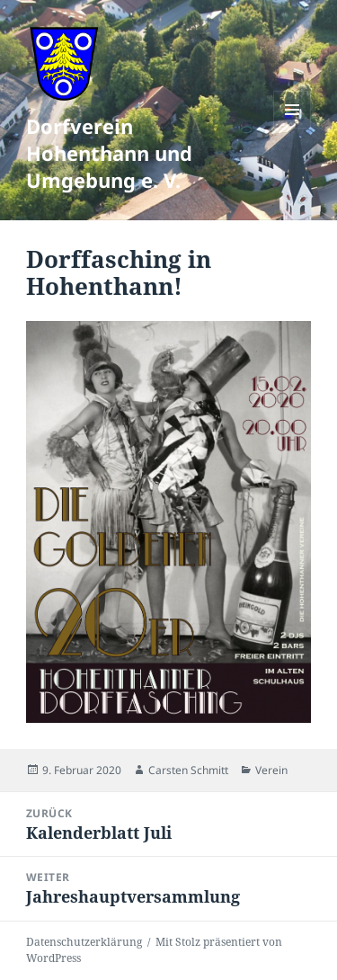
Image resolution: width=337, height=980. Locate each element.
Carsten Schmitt (188, 770)
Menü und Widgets (293, 128)
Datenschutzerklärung (84, 942)
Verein (271, 770)
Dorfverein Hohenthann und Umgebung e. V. (109, 153)
